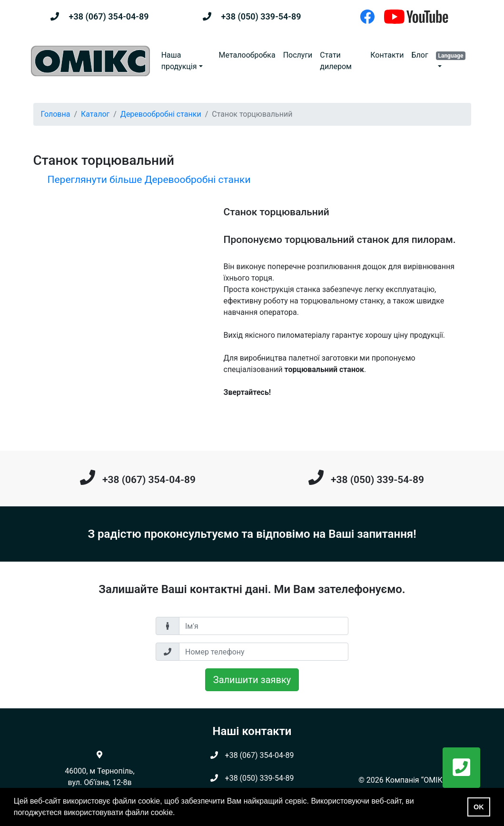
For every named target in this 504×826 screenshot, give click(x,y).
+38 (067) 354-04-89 (109, 16)
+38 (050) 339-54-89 (261, 16)
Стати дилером (336, 61)
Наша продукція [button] (179, 61)
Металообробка (247, 55)
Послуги (298, 55)
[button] (453, 61)
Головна (56, 114)
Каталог (95, 114)
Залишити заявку (252, 680)
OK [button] (479, 807)
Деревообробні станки (161, 114)
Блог (420, 55)
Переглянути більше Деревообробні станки (149, 180)
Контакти (387, 55)
